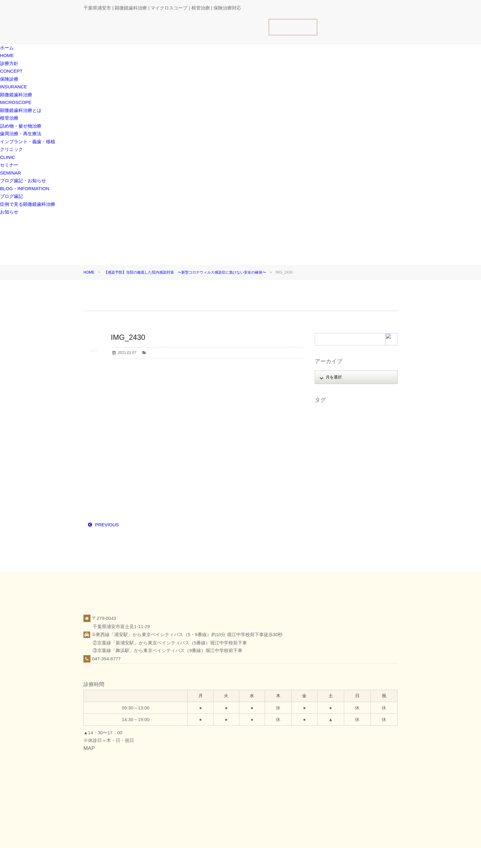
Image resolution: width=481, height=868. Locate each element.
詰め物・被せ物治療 (21, 126)
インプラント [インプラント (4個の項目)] (329, 423)
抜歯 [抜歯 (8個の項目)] (343, 482)
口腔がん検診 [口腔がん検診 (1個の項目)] (354, 473)
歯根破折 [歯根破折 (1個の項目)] (325, 498)
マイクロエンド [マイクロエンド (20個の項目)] (331, 465)
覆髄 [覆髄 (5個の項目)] (350, 515)
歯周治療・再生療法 (21, 134)
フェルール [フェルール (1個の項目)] (327, 456)
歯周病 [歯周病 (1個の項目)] (367, 490)
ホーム (275, 858)
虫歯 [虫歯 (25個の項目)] (336, 515)
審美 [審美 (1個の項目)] (376, 473)
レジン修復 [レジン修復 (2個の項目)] (327, 473)
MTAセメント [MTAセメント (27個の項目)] (329, 414)
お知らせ (9, 212)
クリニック (339, 858)
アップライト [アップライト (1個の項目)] (358, 414)
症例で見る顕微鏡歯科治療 (28, 204)
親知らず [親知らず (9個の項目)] (368, 515)
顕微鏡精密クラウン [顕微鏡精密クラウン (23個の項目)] (334, 532)
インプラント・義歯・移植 (28, 142)
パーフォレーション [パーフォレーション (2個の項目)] (334, 448)
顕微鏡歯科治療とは (21, 110)
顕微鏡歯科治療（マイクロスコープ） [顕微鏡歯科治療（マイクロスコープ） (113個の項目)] (349, 524)
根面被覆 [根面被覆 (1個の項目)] (347, 490)
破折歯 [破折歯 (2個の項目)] (375, 507)
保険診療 (316, 858)
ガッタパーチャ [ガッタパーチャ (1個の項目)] (331, 431)
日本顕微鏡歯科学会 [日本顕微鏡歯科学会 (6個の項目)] (371, 482)
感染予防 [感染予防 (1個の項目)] (325, 482)
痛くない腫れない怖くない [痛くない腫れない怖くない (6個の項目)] (340, 507)
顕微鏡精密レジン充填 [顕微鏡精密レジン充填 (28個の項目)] (336, 540)
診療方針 (295, 858)
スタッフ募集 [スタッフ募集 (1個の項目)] (362, 431)
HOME (89, 272)
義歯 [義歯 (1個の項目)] (321, 515)
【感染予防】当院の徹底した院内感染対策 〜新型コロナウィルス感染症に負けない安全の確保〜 (185, 272)
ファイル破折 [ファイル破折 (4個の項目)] (369, 448)
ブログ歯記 (12, 196)
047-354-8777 (106, 659)
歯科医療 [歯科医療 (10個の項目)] (347, 498)
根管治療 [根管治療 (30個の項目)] (325, 490)
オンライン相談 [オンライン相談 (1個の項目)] (360, 423)
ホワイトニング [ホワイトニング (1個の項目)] (356, 456)
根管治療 (9, 118)
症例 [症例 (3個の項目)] (365, 498)
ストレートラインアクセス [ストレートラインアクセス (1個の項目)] (340, 440)
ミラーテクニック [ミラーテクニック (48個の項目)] (365, 465)
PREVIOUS (107, 525)
